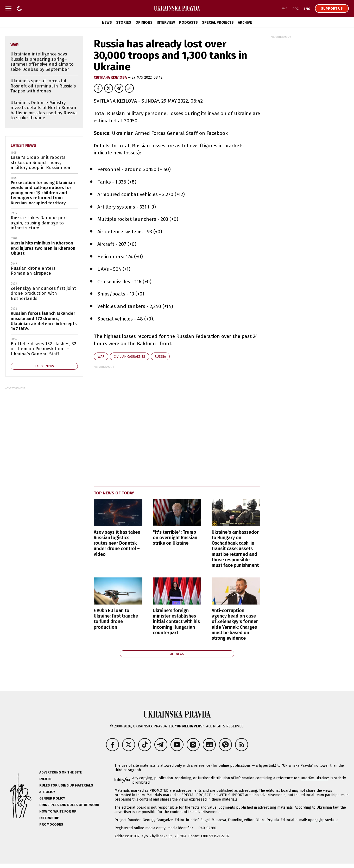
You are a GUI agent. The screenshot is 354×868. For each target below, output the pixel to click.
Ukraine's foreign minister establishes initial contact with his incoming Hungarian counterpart (176, 622)
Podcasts (188, 23)
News (107, 23)
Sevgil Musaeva (213, 820)
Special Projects (218, 23)
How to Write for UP (58, 811)
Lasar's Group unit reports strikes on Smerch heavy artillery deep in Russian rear (41, 162)
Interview (166, 23)
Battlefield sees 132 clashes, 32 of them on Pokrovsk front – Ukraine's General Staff (43, 349)
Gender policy (52, 798)
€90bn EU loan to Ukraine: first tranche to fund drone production (116, 619)
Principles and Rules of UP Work (69, 805)
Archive (245, 23)
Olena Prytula (267, 820)
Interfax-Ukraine (314, 778)
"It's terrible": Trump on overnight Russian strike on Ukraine (175, 538)
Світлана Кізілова (111, 77)
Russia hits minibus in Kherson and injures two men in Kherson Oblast (43, 248)
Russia (160, 357)
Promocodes (51, 824)
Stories (124, 23)
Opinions (144, 23)
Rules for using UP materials (66, 785)
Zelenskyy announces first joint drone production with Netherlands (43, 293)
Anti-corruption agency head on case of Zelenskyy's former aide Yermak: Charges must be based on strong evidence (235, 624)
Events (45, 779)
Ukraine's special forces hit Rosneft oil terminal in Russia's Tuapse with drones (43, 86)
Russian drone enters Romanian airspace (33, 271)
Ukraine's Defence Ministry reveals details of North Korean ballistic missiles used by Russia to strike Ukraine (44, 110)
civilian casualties (129, 357)
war (101, 357)
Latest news (23, 145)
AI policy (47, 792)
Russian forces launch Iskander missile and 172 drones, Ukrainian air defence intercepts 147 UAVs (44, 321)
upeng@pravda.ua (323, 820)
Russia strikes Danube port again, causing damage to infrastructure (39, 223)
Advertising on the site (61, 772)
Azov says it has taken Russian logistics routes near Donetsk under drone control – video (117, 543)
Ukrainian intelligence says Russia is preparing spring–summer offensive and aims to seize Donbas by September (42, 62)
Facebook (216, 133)
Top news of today (114, 493)
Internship (49, 818)
